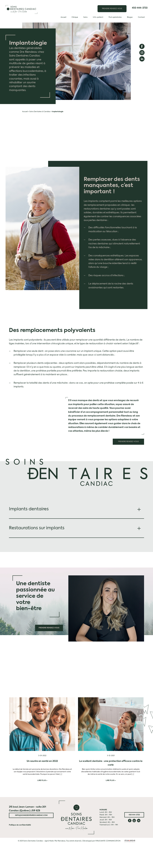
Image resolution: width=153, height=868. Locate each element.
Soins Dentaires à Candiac (40, 112)
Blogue (130, 17)
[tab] (76, 509)
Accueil (63, 17)
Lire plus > (42, 780)
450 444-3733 (140, 8)
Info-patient (98, 17)
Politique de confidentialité (20, 825)
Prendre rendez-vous (129, 442)
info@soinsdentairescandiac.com (31, 815)
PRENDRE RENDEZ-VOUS (112, 9)
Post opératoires (115, 17)
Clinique (75, 17)
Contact (141, 17)
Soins (85, 17)
